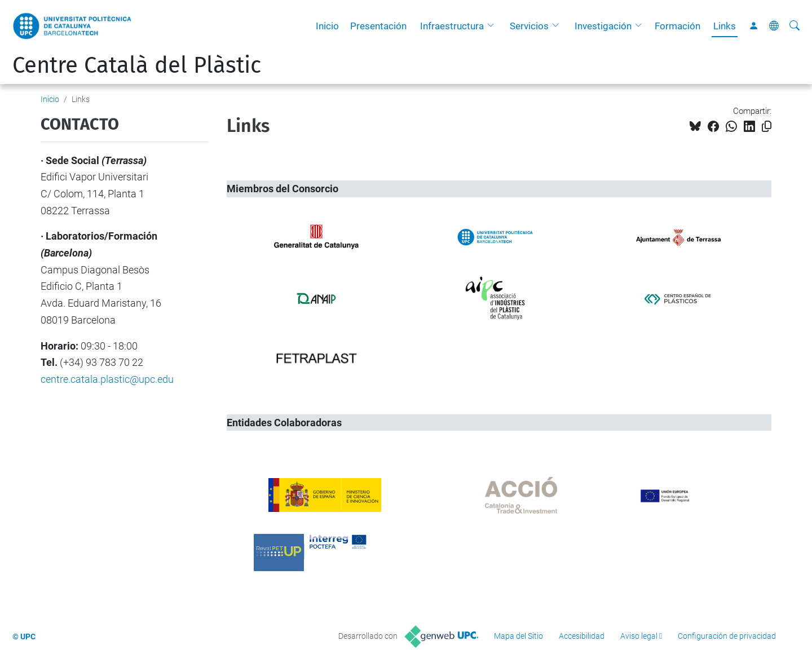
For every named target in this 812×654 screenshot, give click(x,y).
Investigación (603, 26)
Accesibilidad (582, 636)
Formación (678, 26)
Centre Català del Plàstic (137, 65)
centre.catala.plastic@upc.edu (107, 379)
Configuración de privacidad (727, 636)
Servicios (529, 26)
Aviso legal (639, 636)
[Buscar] (795, 26)
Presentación (378, 26)
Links (725, 26)
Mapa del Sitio (518, 636)
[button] (493, 26)
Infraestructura (452, 26)
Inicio (327, 26)
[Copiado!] (767, 127)
